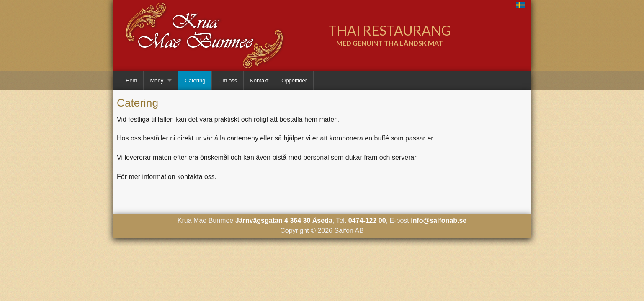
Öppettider (294, 80)
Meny (157, 80)
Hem (131, 80)
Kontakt (259, 80)
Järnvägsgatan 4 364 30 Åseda (284, 221)
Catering (195, 80)
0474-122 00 (367, 221)
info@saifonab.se (439, 221)
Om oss (228, 80)
